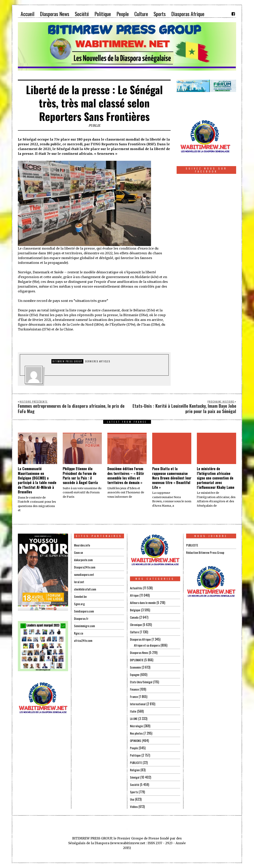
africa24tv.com (83, 640)
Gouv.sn (79, 552)
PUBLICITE (136, 763)
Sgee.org (79, 604)
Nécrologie (137, 726)
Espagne (135, 675)
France (134, 697)
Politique (135, 755)
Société (135, 785)
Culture (134, 632)
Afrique (135, 595)
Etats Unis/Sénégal (142, 682)
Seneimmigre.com (85, 626)
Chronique (136, 625)
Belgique (135, 610)
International (138, 704)
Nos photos (137, 733)
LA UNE (134, 719)
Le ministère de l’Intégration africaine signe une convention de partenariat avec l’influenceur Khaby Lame (216, 478)
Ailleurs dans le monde (144, 603)
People (134, 748)
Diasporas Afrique (141, 639)
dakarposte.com (84, 560)
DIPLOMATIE (137, 660)
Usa (132, 799)
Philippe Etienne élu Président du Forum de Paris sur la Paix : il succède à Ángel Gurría (80, 476)
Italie (133, 711)
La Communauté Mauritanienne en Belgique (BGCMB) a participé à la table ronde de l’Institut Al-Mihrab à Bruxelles (37, 480)
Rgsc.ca (79, 633)
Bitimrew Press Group (67, 361)
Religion (135, 770)
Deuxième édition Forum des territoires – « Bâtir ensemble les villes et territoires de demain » (126, 476)
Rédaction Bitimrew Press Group (206, 552)
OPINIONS (136, 741)
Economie (136, 667)
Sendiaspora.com (84, 611)
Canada (134, 617)
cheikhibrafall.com (85, 589)
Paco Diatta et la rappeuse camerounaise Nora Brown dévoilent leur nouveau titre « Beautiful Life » (172, 478)
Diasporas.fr (82, 618)
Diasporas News (140, 653)
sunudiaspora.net (84, 574)
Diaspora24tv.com (85, 567)
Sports (134, 792)
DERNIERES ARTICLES (98, 361)
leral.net (79, 582)
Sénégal (135, 777)
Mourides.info (82, 545)
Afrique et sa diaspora (148, 645)
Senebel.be (80, 596)
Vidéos (134, 807)
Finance (134, 689)
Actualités (136, 588)
